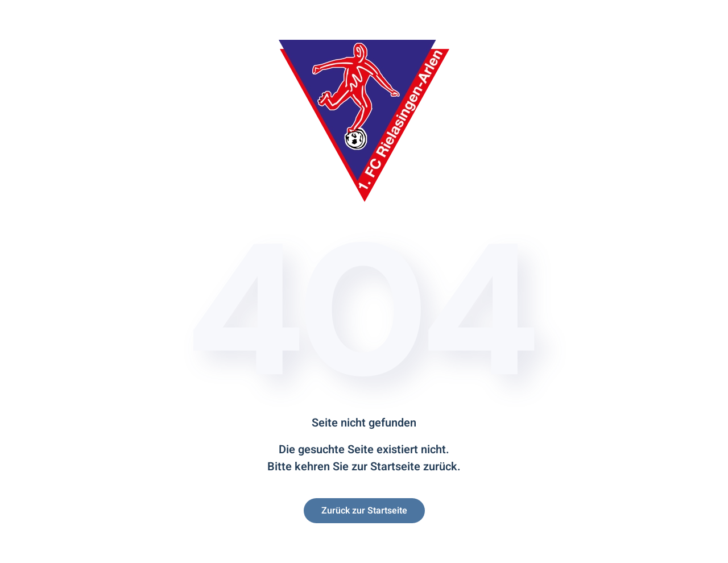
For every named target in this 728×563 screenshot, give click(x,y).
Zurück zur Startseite (364, 511)
